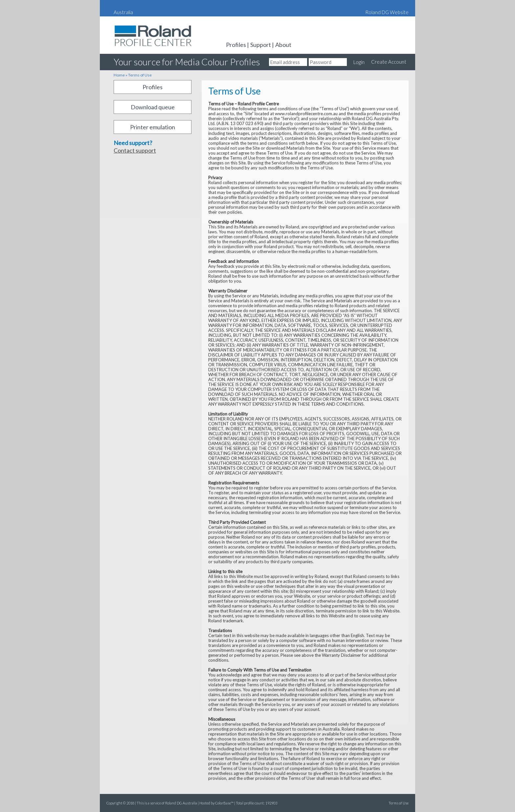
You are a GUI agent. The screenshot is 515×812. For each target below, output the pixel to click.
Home (119, 75)
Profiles (236, 45)
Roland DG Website (387, 12)
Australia (123, 12)
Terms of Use (140, 75)
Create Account (389, 62)
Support (261, 45)
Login (359, 62)
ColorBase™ (224, 803)
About (283, 45)
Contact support (135, 150)
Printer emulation (153, 127)
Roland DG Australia (133, 48)
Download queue (153, 107)
